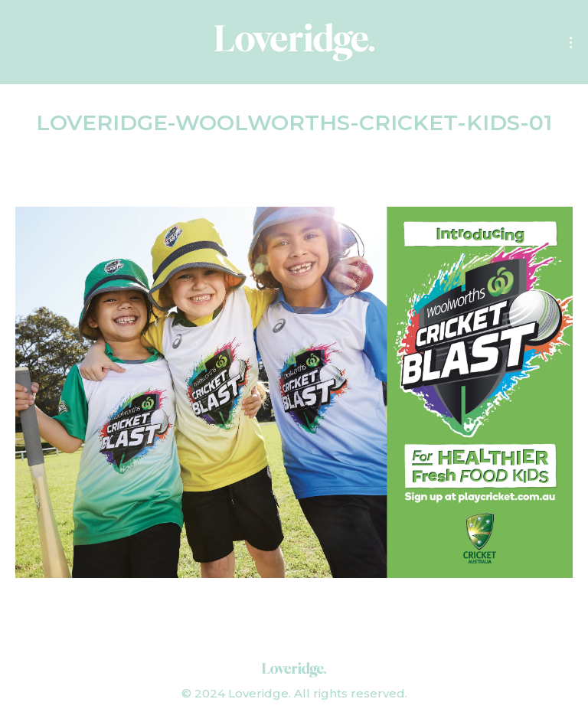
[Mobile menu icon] (571, 42)
